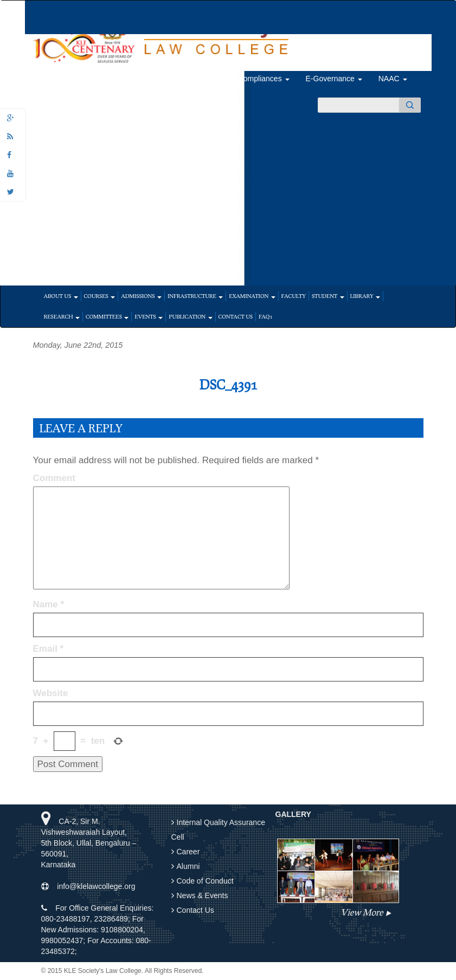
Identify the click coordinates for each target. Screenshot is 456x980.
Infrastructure (195, 296)
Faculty (294, 296)
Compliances (264, 79)
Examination (252, 296)
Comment (54, 478)
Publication (190, 316)
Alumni (206, 79)
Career (188, 852)
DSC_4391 (228, 384)
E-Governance (334, 79)
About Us (61, 296)
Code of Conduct (205, 881)
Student (328, 296)
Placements (155, 79)
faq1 (265, 316)
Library (365, 296)
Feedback (102, 79)
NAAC (393, 79)
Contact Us (236, 316)
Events (149, 316)
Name (49, 604)
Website (51, 693)
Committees (107, 316)
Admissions (141, 296)
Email (49, 649)
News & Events (203, 895)
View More (362, 912)
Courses (100, 296)
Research (62, 316)
